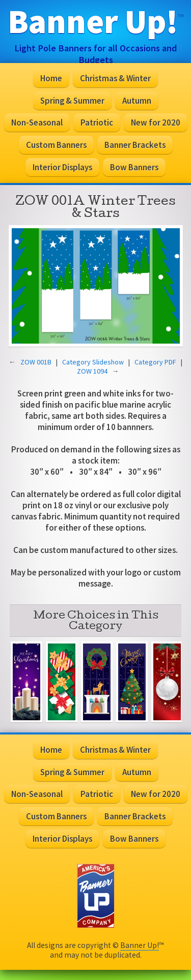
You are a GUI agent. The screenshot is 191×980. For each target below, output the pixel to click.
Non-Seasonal (37, 122)
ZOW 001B (36, 362)
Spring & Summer (72, 101)
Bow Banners (134, 167)
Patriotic (97, 122)
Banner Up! (140, 945)
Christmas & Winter (115, 78)
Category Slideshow (93, 362)
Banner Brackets (135, 145)
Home (51, 78)
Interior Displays (62, 167)
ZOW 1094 (92, 371)
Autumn (137, 101)
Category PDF (155, 362)
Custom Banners (56, 145)
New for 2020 (156, 122)
